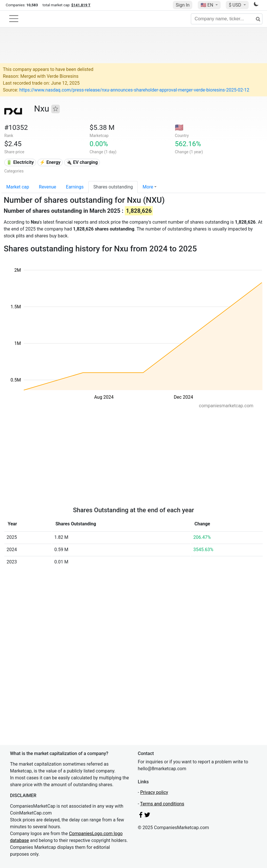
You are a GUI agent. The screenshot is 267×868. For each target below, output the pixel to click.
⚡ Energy (50, 162)
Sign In (183, 5)
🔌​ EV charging (82, 162)
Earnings (75, 187)
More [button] (148, 187)
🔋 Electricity (20, 162)
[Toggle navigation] (14, 19)
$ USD (235, 5)
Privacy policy (154, 792)
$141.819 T (81, 5)
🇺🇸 (207, 5)
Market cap (18, 187)
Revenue (48, 187)
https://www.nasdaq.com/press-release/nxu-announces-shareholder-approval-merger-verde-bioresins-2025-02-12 (134, 90)
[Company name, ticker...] (227, 19)
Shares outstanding (113, 187)
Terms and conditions (162, 804)
